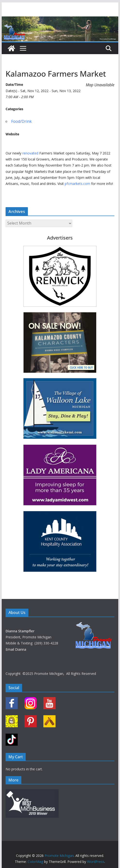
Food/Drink (21, 121)
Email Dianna (16, 649)
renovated (30, 153)
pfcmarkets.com (77, 184)
